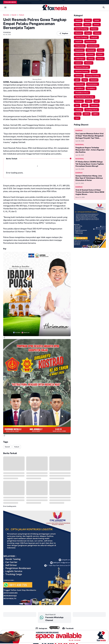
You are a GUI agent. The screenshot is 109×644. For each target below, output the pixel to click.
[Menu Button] (5, 7)
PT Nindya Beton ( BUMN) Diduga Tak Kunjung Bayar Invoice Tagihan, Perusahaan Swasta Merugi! (90, 164)
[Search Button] (104, 7)
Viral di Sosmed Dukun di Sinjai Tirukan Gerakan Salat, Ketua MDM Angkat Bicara (90, 192)
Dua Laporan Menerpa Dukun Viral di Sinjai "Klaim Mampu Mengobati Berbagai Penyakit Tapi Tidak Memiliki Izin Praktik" (89, 136)
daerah (79, 131)
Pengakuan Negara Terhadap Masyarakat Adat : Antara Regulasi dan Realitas (90, 150)
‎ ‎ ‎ (20, 614)
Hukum (17, 447)
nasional (80, 145)
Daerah (7, 447)
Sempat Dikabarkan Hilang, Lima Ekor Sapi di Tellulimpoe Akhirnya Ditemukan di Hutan (89, 178)
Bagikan (64, 33)
